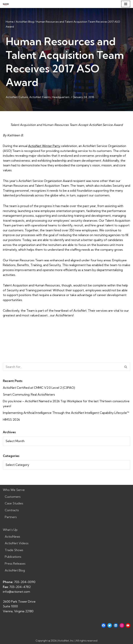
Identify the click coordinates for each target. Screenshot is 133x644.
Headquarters (61, 97)
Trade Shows (14, 550)
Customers (13, 497)
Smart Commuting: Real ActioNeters (29, 394)
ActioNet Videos (17, 543)
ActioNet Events (40, 97)
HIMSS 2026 (11, 420)
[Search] (62, 367)
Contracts (12, 510)
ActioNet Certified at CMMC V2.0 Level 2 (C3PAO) (39, 388)
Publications (13, 557)
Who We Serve (14, 490)
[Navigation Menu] (126, 4)
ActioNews (12, 537)
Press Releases (15, 563)
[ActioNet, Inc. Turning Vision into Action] (6, 4)
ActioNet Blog (25, 22)
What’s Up (10, 530)
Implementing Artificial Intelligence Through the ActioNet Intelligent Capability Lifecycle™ (66, 413)
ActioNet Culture (17, 97)
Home (10, 22)
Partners (11, 517)
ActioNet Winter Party (44, 146)
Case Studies (14, 503)
